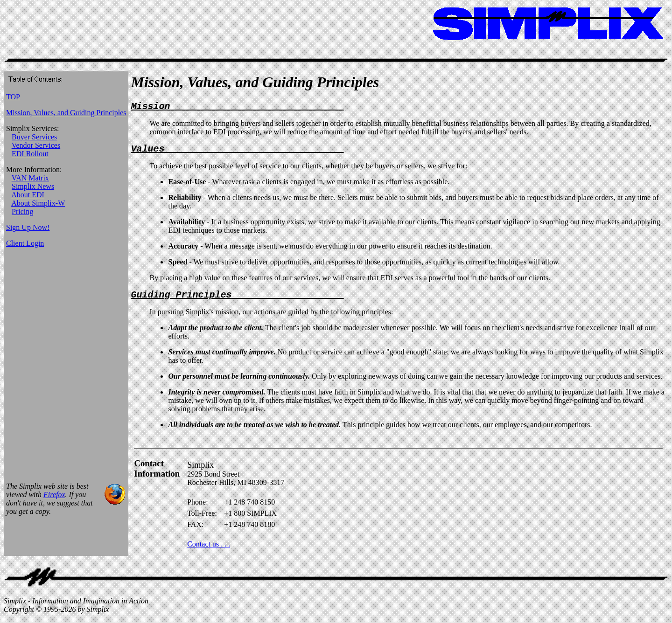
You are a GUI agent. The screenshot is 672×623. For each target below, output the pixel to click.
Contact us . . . (209, 550)
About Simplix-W (38, 203)
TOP (13, 97)
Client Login (25, 243)
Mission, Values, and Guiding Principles (66, 113)
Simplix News (33, 186)
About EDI (28, 195)
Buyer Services (34, 137)
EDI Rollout (30, 154)
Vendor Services (36, 145)
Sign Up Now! (28, 227)
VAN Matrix (30, 178)
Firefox (54, 500)
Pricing (22, 211)
